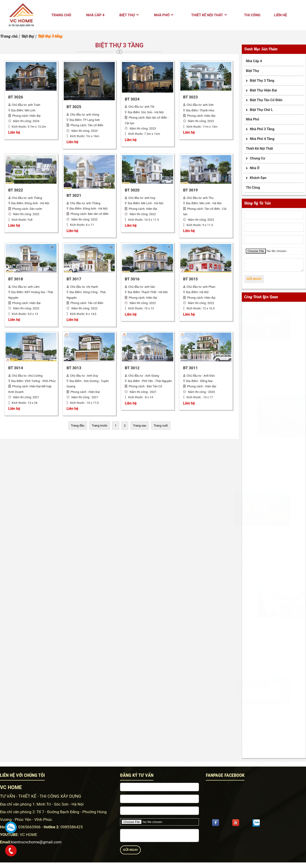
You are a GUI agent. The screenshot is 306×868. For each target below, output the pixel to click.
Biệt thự (127, 15)
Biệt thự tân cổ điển (266, 100)
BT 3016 (132, 279)
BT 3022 (16, 190)
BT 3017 (74, 279)
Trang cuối (161, 426)
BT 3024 (132, 99)
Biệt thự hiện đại (263, 90)
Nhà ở (255, 168)
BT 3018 (16, 279)
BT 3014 (16, 368)
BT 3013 (74, 368)
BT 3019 (191, 190)
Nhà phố (162, 15)
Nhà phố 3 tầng (262, 129)
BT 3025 (74, 107)
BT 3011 (191, 368)
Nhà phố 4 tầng (262, 139)
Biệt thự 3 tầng (262, 81)
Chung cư (258, 158)
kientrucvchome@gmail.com (36, 842)
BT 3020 (132, 190)
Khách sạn (258, 178)
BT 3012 (132, 368)
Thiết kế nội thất (207, 15)
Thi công (252, 15)
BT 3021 (74, 196)
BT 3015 (191, 279)
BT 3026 (16, 97)
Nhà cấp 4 (95, 15)
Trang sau (140, 426)
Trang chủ (61, 15)
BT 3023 (191, 97)
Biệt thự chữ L (261, 110)
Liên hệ (280, 15)
